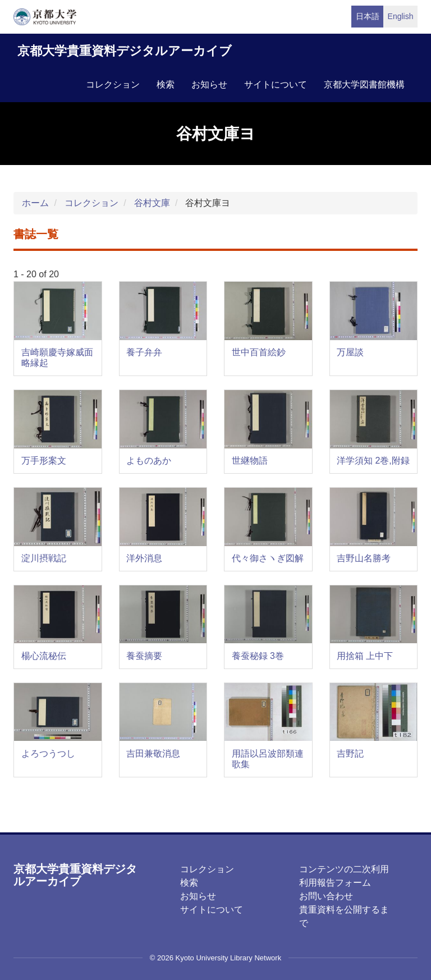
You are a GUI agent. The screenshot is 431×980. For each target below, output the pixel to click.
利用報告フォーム (335, 883)
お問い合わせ (326, 896)
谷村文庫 (152, 203)
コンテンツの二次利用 (344, 869)
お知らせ (209, 84)
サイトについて (276, 84)
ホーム (35, 203)
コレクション (113, 84)
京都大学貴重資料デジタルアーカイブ (125, 51)
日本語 (368, 16)
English (401, 16)
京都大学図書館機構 (364, 84)
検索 (166, 84)
